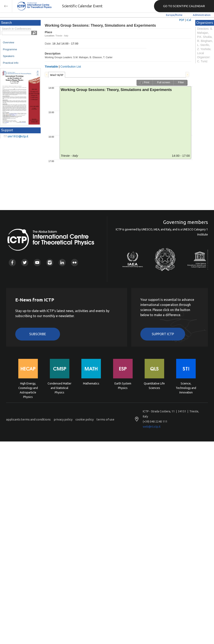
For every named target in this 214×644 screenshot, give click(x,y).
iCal (189, 20)
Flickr (75, 262)
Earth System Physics (123, 386)
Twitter (25, 262)
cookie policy (85, 419)
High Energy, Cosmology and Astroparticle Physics (28, 388)
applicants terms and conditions (28, 419)
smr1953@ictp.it (18, 136)
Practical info (11, 63)
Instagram (50, 262)
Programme (10, 49)
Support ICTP (163, 334)
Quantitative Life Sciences (154, 386)
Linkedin (62, 262)
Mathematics (91, 383)
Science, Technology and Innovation (186, 388)
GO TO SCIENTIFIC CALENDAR (184, 6)
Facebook (12, 262)
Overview (9, 42)
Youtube (37, 262)
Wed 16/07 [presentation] (57, 75)
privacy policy (63, 419)
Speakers (9, 56)
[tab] (57, 75)
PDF (182, 20)
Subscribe (38, 334)
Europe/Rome (174, 15)
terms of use (105, 419)
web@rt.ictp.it (152, 427)
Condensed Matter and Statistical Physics (60, 388)
